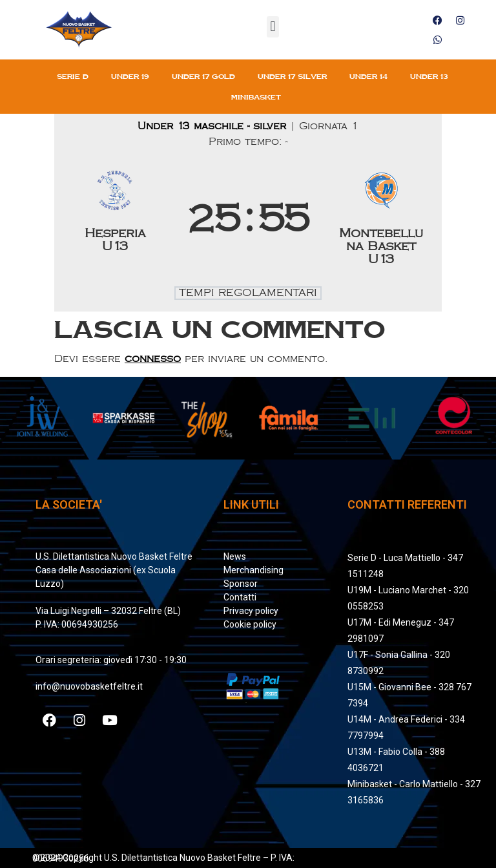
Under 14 (368, 76)
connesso (153, 359)
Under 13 (429, 76)
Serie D (73, 76)
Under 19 (130, 76)
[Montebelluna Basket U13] (381, 220)
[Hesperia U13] (115, 220)
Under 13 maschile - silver (214, 126)
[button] (273, 27)
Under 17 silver (292, 76)
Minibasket (256, 97)
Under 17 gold (203, 76)
